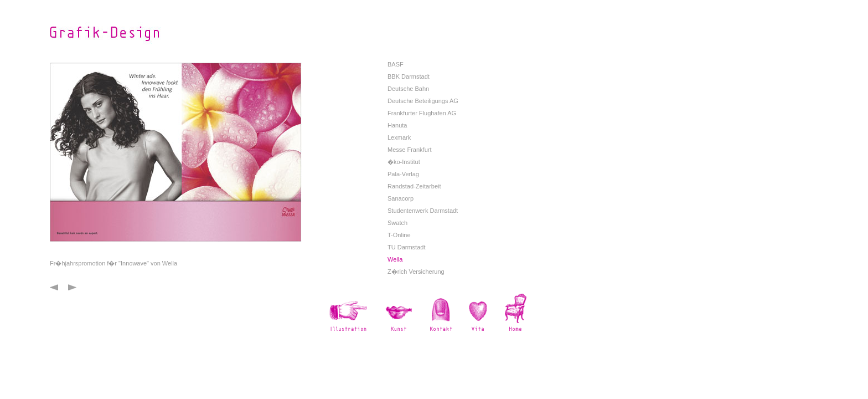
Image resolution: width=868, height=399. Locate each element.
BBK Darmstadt (409, 76)
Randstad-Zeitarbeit (414, 186)
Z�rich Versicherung (416, 272)
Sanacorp (401, 198)
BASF (396, 64)
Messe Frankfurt (409, 150)
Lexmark (399, 137)
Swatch (397, 223)
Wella (395, 259)
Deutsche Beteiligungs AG (423, 101)
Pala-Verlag (403, 174)
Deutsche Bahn (408, 89)
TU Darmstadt (406, 247)
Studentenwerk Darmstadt (423, 211)
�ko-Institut (404, 162)
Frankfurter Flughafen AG (422, 113)
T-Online (399, 235)
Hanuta (397, 125)
